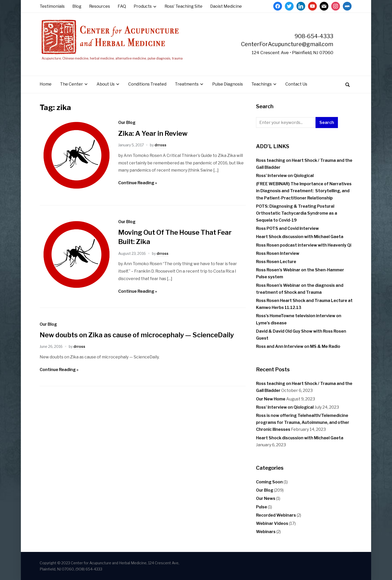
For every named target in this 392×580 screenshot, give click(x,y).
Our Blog (127, 123)
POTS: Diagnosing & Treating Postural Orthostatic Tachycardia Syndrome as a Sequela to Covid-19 (297, 213)
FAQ (122, 6)
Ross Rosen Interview (278, 253)
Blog (77, 6)
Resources (100, 6)
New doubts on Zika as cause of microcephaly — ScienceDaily (137, 335)
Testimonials (52, 6)
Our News (266, 498)
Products (143, 6)
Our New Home (271, 399)
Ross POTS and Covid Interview (287, 228)
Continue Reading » (138, 183)
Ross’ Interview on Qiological (285, 176)
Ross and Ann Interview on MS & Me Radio (298, 346)
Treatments (187, 84)
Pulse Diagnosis (228, 84)
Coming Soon (269, 482)
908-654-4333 (314, 36)
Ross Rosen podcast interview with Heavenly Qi (304, 245)
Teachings (262, 84)
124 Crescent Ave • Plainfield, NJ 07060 (292, 52)
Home (46, 84)
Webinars (266, 532)
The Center (71, 84)
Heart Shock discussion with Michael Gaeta (300, 237)
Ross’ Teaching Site (184, 6)
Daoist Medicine (226, 6)
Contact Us (296, 84)
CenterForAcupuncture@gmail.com (287, 44)
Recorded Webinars (276, 515)
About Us (106, 84)
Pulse (262, 507)
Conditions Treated (147, 84)
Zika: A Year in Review (153, 133)
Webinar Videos (272, 523)
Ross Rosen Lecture (276, 262)
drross (160, 145)
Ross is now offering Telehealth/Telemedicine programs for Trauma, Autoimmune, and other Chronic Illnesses (303, 422)
